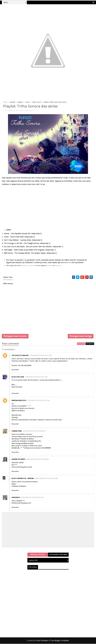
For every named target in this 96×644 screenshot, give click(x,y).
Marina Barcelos (19, 401)
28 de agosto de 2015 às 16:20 (32, 498)
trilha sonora (37, 102)
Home (5, 102)
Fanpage (15, 418)
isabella (12, 102)
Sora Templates (42, 641)
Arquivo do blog (38, 555)
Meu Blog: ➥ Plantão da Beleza (23, 439)
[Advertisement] (48, 311)
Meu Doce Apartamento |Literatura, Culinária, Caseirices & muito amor (37, 420)
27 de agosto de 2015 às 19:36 (38, 401)
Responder (15, 370)
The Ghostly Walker (20, 356)
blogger (81, 344)
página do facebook (28, 265)
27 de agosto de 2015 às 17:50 (41, 356)
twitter (49, 265)
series (27, 102)
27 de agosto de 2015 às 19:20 (36, 377)
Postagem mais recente (15, 336)
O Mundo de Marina (19, 486)
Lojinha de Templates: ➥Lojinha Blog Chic (26, 441)
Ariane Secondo (18, 459)
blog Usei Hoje (18, 377)
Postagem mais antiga (81, 336)
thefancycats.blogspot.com (21, 503)
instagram (58, 265)
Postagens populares (58, 555)
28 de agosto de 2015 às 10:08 (46, 479)
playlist (20, 102)
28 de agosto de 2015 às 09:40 (37, 459)
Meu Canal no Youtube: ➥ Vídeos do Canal (27, 446)
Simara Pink (17, 431)
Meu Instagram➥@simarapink (22, 444)
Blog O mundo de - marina (23, 479)
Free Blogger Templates (60, 641)
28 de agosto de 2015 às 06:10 (34, 431)
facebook (90, 344)
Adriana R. (16, 498)
